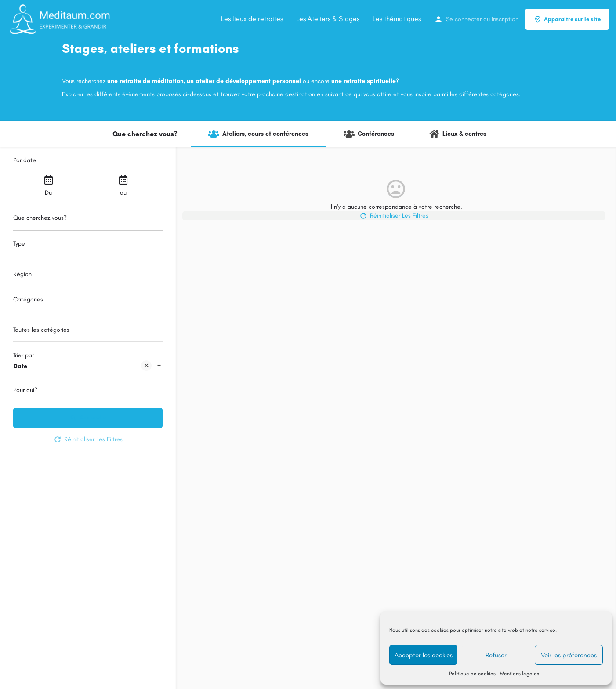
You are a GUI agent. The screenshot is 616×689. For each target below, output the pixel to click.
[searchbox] (87, 275)
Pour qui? (25, 390)
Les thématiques (397, 19)
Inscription (505, 19)
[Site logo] (60, 19)
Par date (25, 160)
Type (19, 244)
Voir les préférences (569, 655)
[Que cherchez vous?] (88, 220)
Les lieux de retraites (252, 19)
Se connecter (464, 19)
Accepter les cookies (424, 655)
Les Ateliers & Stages (328, 19)
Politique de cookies (472, 674)
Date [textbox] (83, 367)
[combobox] (88, 276)
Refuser (496, 655)
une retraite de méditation (145, 81)
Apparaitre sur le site (567, 19)
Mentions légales (520, 674)
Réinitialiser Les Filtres (88, 439)
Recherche (88, 418)
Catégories (28, 299)
